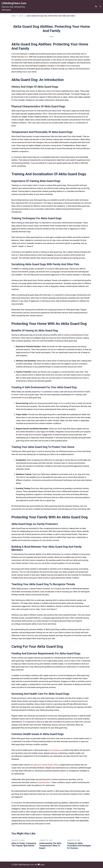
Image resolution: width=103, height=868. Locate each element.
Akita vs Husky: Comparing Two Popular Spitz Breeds (24, 844)
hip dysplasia (55, 750)
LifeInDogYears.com (14, 3)
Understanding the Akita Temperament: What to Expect (50, 846)
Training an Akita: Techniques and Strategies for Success (79, 846)
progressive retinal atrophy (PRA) (45, 765)
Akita (52, 37)
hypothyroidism (44, 782)
